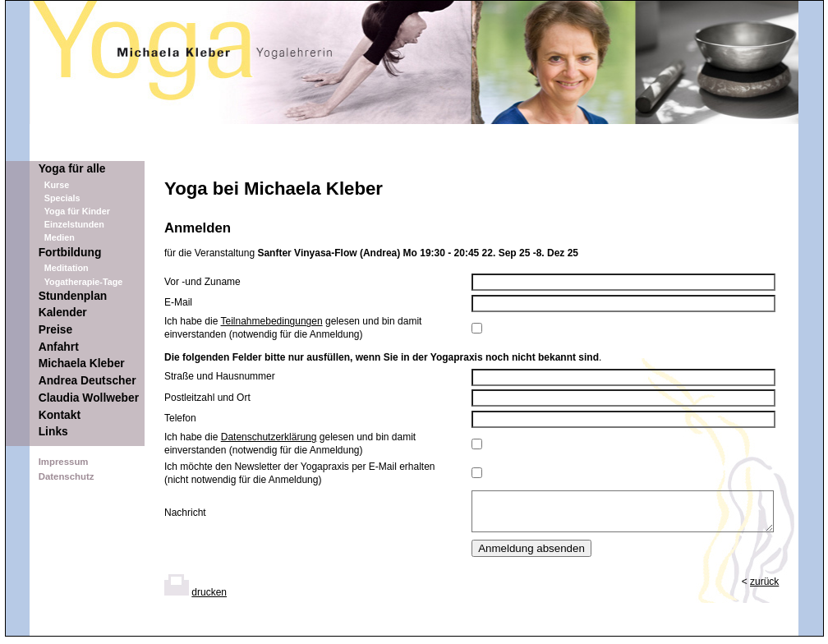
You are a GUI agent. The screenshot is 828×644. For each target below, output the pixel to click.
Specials (62, 198)
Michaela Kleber (82, 363)
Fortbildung (70, 253)
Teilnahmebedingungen (272, 321)
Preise (55, 330)
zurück (764, 589)
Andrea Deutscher (87, 381)
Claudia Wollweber (89, 398)
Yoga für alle (72, 169)
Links (53, 432)
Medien (60, 237)
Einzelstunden (74, 224)
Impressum (64, 462)
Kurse (57, 185)
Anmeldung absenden (531, 556)
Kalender (63, 313)
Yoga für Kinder (77, 211)
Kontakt (60, 415)
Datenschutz (67, 476)
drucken (209, 600)
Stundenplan (73, 296)
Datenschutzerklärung (269, 437)
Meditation (67, 268)
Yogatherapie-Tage (84, 282)
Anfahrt (59, 347)
